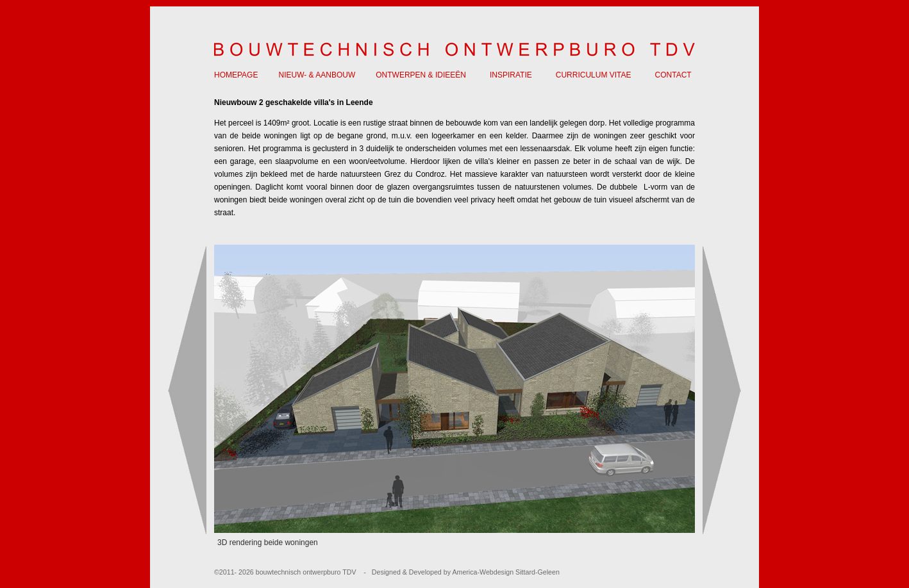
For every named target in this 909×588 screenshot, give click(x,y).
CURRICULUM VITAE (594, 75)
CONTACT (673, 75)
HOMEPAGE (236, 75)
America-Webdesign (483, 572)
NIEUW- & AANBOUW (317, 75)
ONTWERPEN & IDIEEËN (421, 75)
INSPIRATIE (511, 75)
